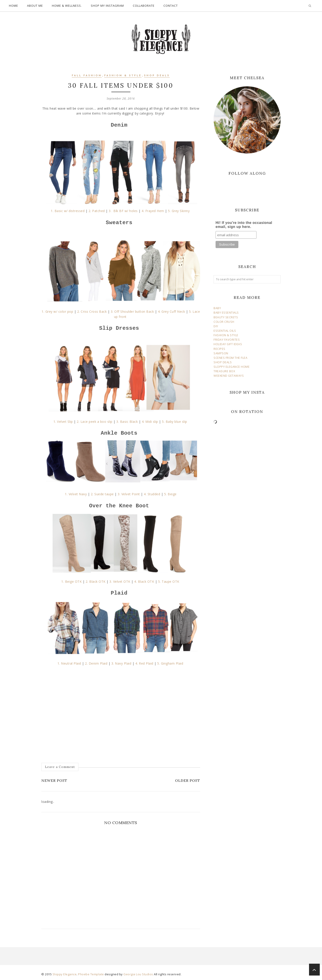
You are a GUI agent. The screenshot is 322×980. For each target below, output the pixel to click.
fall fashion (87, 76)
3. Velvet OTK (120, 581)
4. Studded (152, 494)
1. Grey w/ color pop (58, 311)
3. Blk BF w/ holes (124, 211)
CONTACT (171, 6)
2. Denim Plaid (96, 663)
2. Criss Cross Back (92, 311)
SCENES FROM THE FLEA (230, 358)
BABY (217, 308)
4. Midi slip (150, 422)
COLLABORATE (144, 6)
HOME (14, 6)
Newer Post (54, 780)
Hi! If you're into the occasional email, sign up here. (244, 225)
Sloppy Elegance (65, 974)
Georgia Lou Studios (138, 974)
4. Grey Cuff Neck (172, 311)
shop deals (157, 76)
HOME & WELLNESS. (67, 6)
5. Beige (170, 494)
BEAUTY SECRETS (226, 317)
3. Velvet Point (129, 494)
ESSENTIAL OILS (225, 331)
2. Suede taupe (102, 494)
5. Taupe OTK (169, 581)
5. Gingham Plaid (171, 663)
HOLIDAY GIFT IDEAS (228, 344)
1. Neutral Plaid (69, 663)
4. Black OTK (144, 581)
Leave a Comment (60, 767)
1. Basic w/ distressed (68, 211)
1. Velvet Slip (63, 422)
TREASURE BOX (224, 371)
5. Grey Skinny (179, 211)
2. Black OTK (96, 581)
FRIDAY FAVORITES (227, 340)
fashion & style (123, 76)
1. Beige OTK (71, 581)
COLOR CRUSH (224, 322)
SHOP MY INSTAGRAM (107, 6)
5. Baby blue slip (175, 422)
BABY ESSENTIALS (226, 313)
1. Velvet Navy (76, 494)
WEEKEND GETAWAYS (229, 376)
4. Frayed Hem (153, 211)
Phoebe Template (91, 974)
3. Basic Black (127, 422)
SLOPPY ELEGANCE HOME (232, 367)
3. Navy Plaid (121, 663)
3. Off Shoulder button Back (132, 311)
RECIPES (219, 349)
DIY (216, 326)
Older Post (188, 780)
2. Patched (97, 211)
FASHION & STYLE (226, 335)
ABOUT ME (35, 6)
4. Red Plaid (144, 663)
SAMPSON (221, 353)
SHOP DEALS (223, 362)
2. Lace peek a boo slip (95, 422)
